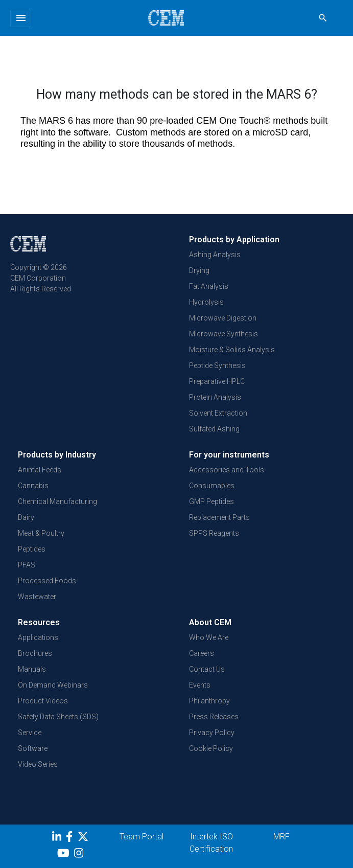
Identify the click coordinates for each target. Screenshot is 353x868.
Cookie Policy (211, 748)
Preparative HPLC (217, 381)
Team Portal (142, 837)
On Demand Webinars (53, 685)
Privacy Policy (212, 733)
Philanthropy (209, 701)
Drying (199, 270)
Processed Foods (47, 581)
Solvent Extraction (218, 413)
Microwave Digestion (223, 318)
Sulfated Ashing (214, 429)
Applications (38, 637)
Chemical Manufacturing (57, 501)
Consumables (212, 486)
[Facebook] (72, 838)
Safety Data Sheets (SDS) (58, 717)
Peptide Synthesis (217, 366)
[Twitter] (84, 838)
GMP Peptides (211, 501)
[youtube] (65, 855)
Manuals (32, 669)
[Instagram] (80, 855)
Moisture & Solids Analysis (232, 350)
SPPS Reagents (214, 533)
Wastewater (37, 597)
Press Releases (214, 717)
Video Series (38, 764)
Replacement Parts (219, 517)
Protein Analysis (215, 397)
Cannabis (33, 486)
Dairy (26, 517)
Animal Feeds (40, 470)
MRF (281, 837)
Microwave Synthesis (223, 334)
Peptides (32, 549)
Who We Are (209, 637)
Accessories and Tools (227, 470)
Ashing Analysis (215, 255)
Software (33, 748)
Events (200, 685)
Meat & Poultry (41, 533)
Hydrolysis (206, 302)
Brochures (35, 653)
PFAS (27, 565)
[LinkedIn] (58, 838)
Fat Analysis (209, 286)
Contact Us (207, 669)
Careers (202, 653)
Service (30, 733)
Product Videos (43, 701)
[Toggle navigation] (21, 18)
